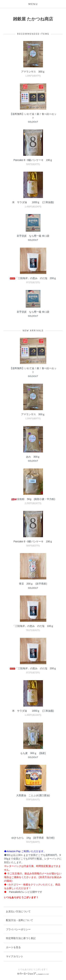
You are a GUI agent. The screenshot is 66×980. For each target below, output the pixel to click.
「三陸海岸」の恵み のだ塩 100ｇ (34, 626)
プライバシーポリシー (18, 929)
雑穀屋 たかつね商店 (33, 19)
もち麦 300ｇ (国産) (33, 753)
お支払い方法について (18, 911)
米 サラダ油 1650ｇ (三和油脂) (33, 202)
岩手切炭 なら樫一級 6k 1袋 (34, 236)
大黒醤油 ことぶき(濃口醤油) (33, 795)
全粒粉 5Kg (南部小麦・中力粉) (33, 499)
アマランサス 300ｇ (33, 72)
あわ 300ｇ (33, 457)
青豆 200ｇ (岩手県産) (33, 584)
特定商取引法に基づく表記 (21, 938)
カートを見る (13, 947)
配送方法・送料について (20, 920)
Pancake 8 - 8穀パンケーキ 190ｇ (33, 160)
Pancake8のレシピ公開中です (26, 892)
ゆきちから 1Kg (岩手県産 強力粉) (33, 838)
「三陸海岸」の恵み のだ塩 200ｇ (33, 278)
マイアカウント (15, 956)
